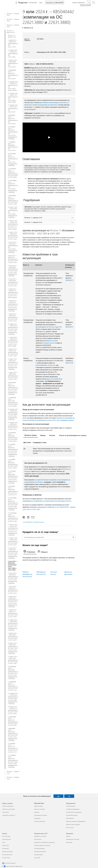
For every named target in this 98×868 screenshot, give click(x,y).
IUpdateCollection (49, 343)
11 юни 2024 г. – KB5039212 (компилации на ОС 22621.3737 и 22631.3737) (13, 590)
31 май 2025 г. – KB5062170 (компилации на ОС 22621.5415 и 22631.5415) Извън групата (13, 293)
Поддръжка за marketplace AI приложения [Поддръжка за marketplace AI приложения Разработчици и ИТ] (44, 842)
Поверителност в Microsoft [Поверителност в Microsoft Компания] (73, 839)
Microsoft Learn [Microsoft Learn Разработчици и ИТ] (38, 839)
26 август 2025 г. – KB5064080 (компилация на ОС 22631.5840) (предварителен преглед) (13, 212)
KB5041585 (69, 363)
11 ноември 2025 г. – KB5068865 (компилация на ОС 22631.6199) (13, 146)
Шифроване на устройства (51, 379)
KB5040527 (69, 280)
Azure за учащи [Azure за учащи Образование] (70, 827)
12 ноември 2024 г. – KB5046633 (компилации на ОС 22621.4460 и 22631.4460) (13, 464)
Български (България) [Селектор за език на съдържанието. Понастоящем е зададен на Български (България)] (10, 863)
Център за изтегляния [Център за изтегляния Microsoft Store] (39, 809)
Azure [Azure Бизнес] (4, 842)
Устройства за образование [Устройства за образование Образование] (73, 809)
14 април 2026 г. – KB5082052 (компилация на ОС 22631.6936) (13, 54)
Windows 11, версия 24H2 (13, 26)
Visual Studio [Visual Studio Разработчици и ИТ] (37, 858)
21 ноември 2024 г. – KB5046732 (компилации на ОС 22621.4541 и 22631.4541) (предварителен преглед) (13, 450)
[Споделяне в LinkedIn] (27, 517)
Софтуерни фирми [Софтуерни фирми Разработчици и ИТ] (39, 855)
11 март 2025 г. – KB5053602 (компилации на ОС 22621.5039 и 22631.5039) (13, 376)
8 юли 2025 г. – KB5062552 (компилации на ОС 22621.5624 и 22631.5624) (13, 259)
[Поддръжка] (23, 3)
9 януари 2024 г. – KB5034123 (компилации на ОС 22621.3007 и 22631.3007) (13, 710)
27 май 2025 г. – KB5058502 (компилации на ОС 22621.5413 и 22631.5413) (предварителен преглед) (13, 306)
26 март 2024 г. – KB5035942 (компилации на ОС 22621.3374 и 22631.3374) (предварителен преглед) (13, 648)
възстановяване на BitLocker (46, 365)
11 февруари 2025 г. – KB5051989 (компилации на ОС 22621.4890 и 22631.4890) (13, 402)
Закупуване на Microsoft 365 (55, 3)
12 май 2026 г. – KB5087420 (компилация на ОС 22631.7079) (13, 44)
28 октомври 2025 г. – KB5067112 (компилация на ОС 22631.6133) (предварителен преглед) (13, 160)
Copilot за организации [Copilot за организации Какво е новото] (8, 806)
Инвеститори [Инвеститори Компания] (69, 842)
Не (69, 796)
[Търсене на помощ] (89, 2)
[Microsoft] (9, 3)
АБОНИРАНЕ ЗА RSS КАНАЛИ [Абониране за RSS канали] (34, 522)
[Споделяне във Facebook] (24, 517)
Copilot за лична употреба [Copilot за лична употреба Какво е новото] (9, 809)
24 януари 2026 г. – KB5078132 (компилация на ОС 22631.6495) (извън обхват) (13, 86)
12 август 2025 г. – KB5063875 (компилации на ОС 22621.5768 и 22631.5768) (13, 236)
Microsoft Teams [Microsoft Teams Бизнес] (6, 858)
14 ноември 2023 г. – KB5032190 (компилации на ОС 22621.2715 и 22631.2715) (13, 748)
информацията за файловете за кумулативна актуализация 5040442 (47, 501)
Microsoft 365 (33, 3)
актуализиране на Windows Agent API (49, 327)
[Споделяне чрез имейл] (32, 517)
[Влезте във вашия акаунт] (93, 3)
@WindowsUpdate (47, 113)
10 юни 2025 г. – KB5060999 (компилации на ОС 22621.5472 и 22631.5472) (13, 282)
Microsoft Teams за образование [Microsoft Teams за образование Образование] (74, 812)
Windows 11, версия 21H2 (13, 778)
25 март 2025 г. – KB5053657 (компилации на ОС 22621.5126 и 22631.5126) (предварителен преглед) (13, 364)
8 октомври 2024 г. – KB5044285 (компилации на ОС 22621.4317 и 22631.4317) (13, 490)
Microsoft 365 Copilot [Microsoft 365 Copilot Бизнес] (7, 855)
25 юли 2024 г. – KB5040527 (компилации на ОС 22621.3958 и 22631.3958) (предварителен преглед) (13, 553)
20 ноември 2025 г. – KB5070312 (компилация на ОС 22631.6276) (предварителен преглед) (13, 133)
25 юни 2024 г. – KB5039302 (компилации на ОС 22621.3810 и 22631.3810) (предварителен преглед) (13, 578)
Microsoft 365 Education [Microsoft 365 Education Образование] (72, 815)
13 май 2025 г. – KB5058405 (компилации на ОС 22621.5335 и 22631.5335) (13, 317)
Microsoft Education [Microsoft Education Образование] (71, 806)
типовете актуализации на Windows (55, 102)
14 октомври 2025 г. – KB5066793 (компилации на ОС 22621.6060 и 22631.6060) (13, 173)
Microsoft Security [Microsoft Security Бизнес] (7, 839)
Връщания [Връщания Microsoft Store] (37, 812)
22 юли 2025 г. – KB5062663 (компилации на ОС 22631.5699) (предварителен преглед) (13, 247)
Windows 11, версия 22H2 (13, 772)
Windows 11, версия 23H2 (11, 32)
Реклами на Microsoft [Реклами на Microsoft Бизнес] (7, 852)
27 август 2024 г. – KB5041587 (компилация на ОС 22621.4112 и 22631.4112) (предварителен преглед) (13, 530)
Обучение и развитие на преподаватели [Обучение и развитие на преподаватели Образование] (76, 821)
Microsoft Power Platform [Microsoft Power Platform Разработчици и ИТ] (40, 852)
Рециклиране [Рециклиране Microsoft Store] (37, 818)
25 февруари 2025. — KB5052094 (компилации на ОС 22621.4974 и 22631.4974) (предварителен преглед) (13, 388)
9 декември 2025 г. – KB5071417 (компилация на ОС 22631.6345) (13, 119)
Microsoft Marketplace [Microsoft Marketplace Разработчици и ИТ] (39, 848)
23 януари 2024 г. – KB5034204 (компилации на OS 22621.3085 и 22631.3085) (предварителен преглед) (13, 698)
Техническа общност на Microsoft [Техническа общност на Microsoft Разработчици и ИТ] (42, 845)
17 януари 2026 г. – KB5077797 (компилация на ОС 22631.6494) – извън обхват (13, 98)
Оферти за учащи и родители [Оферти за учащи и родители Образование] (73, 824)
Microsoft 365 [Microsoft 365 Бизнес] (6, 848)
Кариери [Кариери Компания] (68, 836)
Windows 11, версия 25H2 (13, 20)
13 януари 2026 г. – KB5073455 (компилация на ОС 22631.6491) (13, 109)
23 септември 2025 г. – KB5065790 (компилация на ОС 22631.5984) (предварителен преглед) (13, 186)
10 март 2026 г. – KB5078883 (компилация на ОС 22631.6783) (13, 64)
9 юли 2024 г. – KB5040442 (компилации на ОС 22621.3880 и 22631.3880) (13, 566)
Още (41, 3)
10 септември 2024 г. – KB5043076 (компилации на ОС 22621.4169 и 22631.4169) (13, 517)
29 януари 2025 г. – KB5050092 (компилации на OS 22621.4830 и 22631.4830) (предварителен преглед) (13, 414)
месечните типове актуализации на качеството (41, 105)
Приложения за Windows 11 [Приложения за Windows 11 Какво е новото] (9, 815)
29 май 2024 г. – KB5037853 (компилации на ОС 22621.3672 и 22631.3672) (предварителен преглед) (13, 602)
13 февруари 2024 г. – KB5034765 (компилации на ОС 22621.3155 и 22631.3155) (13, 686)
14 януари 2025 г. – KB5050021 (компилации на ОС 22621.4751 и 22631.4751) (13, 426)
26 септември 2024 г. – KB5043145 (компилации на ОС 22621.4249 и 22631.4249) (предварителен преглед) (13, 504)
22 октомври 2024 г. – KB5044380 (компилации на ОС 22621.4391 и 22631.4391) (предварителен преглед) (13, 477)
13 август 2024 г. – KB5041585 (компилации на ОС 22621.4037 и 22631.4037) (13, 541)
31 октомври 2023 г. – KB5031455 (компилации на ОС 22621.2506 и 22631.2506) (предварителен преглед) (13, 761)
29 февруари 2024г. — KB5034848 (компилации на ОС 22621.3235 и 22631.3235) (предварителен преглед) (13, 672)
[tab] (31, 436)
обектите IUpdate (52, 341)
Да (58, 796)
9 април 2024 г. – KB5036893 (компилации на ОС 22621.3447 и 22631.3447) (13, 637)
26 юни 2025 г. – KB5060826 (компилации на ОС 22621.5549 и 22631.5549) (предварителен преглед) (13, 271)
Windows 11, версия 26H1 (13, 14)
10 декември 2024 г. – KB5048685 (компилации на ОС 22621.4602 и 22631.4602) (13, 437)
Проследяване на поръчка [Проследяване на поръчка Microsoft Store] (41, 815)
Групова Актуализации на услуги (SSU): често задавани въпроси (51, 420)
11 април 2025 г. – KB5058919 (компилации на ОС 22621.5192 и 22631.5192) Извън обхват (13, 342)
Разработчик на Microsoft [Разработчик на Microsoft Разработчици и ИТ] (40, 836)
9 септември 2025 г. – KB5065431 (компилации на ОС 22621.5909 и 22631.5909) (13, 200)
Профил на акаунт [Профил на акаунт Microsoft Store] (39, 806)
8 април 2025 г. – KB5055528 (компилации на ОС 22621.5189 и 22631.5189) (13, 353)
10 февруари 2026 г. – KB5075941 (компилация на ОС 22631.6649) (13, 74)
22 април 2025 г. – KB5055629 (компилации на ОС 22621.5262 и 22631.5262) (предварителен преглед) (13, 329)
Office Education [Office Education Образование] (70, 818)
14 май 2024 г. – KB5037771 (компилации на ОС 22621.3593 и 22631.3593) (13, 613)
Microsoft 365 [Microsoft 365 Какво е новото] (6, 812)
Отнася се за (28, 28)
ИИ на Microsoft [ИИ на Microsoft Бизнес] (6, 836)
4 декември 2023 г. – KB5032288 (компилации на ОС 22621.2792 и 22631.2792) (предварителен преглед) (13, 734)
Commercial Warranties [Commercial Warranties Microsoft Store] (40, 821)
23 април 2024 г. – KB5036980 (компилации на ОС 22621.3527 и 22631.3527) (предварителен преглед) (13, 625)
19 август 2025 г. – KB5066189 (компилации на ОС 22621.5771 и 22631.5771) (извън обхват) (13, 225)
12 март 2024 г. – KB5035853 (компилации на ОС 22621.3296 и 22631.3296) (13, 660)
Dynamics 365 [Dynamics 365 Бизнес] (6, 845)
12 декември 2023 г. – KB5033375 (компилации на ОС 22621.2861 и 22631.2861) (13, 721)
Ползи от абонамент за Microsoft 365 (27, 574)
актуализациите (30, 109)
